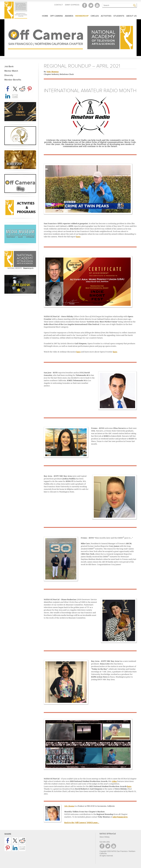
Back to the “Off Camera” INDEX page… (82, 823)
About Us (131, 16)
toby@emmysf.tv (120, 817)
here (78, 237)
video (114, 781)
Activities (106, 16)
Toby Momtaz (53, 72)
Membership (82, 16)
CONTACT (59, 5)
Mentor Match (11, 71)
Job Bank (9, 66)
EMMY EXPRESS (72, 5)
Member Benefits (13, 80)
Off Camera (56, 16)
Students (119, 16)
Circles (95, 16)
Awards (69, 16)
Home (45, 16)
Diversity (9, 75)
